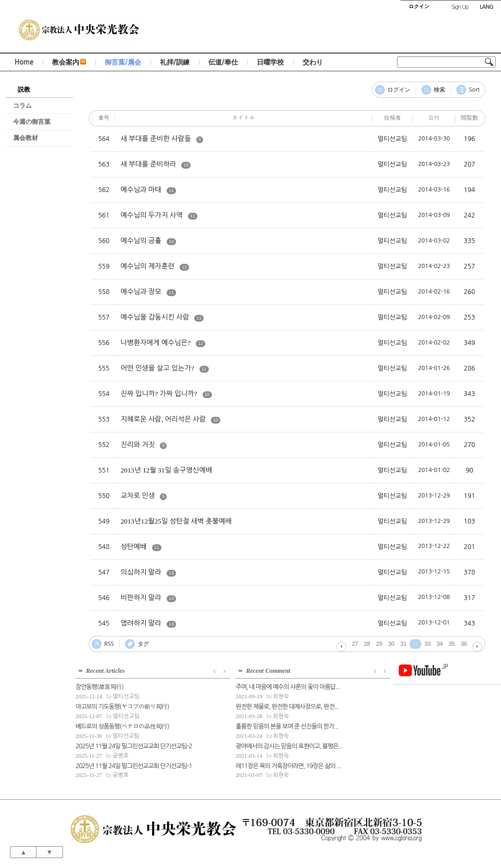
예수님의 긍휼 (141, 241)
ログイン (399, 90)
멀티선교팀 (126, 695)
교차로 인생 (137, 496)
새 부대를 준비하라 (148, 164)
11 (171, 190)
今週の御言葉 (32, 122)
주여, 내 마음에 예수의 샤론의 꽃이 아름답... (237, 686)
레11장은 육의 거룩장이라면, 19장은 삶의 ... (237, 765)
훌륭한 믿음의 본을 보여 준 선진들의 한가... (236, 725)
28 (367, 644)
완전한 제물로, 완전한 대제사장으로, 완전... (236, 706)
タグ (143, 644)
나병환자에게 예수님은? (155, 343)
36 (464, 644)
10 (186, 165)
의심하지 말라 (141, 572)
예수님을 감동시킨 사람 (155, 317)
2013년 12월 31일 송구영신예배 (166, 470)
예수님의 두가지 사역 (151, 215)
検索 (440, 90)
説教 (24, 90)
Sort (474, 90)
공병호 (121, 755)
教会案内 (69, 62)
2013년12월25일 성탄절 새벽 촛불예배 (176, 521)
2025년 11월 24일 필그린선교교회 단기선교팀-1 (128, 765)
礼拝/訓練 (175, 62)
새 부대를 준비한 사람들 (155, 139)
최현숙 (230, 695)
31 (404, 644)
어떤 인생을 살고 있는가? (157, 368)
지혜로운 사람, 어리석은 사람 (163, 419)
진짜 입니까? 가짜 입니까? (159, 394)
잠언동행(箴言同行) (99, 686)
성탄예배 (133, 547)
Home (24, 62)
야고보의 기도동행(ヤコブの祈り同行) (122, 706)
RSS (109, 644)
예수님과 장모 (141, 292)
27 (355, 644)
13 (171, 573)
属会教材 (26, 138)
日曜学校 (270, 62)
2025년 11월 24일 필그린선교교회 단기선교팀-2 (128, 745)
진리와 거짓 (137, 445)
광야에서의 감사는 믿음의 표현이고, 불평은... (237, 745)
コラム (22, 106)
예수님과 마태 (141, 190)
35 (452, 644)
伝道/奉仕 (223, 62)
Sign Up (460, 7)
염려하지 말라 (141, 623)
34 (440, 644)
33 (428, 644)
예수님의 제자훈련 (147, 266)
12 (184, 267)
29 (379, 644)
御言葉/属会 (123, 62)
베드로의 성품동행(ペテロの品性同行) (122, 725)
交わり (313, 62)
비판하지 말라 (141, 598)
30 (391, 644)
